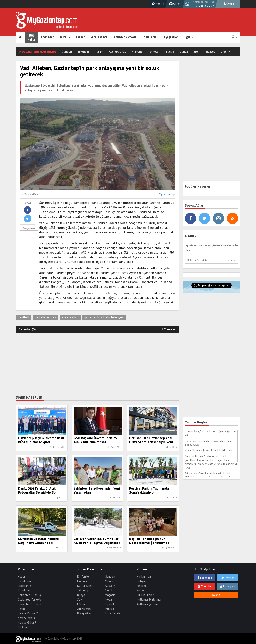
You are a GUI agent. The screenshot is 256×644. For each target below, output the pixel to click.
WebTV (158, 4)
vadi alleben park (46, 317)
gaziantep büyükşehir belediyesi (104, 317)
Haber (32, 37)
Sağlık (170, 52)
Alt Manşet (84, 609)
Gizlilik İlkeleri (145, 595)
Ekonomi (84, 52)
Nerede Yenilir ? (28, 618)
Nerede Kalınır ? (28, 613)
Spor (197, 52)
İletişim (141, 581)
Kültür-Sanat (117, 52)
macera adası (70, 317)
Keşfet (65, 37)
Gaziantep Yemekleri (125, 37)
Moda (108, 599)
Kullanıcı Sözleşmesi (149, 599)
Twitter (228, 578)
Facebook (205, 578)
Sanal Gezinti (99, 37)
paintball (23, 317)
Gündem (67, 52)
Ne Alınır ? (24, 627)
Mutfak (109, 609)
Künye (141, 590)
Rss (216, 595)
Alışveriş (137, 52)
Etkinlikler (47, 37)
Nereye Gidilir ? (27, 622)
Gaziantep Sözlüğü (29, 604)
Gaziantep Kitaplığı (30, 595)
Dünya (184, 52)
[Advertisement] (97, 363)
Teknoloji (154, 52)
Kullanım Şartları (147, 604)
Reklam (141, 586)
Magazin (110, 595)
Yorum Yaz (169, 329)
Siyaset (210, 52)
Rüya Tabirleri (114, 613)
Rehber (80, 37)
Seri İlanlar (151, 37)
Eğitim (81, 604)
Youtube (205, 586)
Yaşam (99, 52)
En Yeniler (84, 577)
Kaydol (232, 260)
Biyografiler (171, 37)
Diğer (188, 37)
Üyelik (229, 4)
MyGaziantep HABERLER (37, 52)
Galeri (174, 4)
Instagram (228, 586)
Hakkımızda (144, 577)
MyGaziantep (167, 194)
